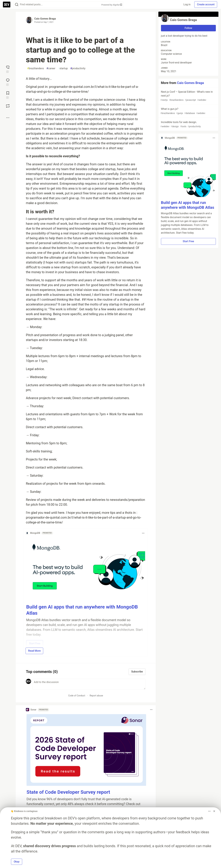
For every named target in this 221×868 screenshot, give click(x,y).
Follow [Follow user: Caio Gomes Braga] (188, 28)
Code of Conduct (77, 696)
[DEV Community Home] (7, 5)
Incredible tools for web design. (188, 124)
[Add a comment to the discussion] (89, 684)
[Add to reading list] (8, 95)
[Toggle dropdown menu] (143, 533)
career (51, 68)
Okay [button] (17, 862)
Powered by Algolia (112, 5)
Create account (206, 4)
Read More (34, 651)
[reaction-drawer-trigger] (8, 69)
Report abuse (96, 696)
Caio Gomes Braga (45, 19)
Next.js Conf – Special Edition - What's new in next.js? (188, 96)
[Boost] (8, 106)
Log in (187, 4)
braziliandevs (36, 68)
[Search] (17, 5)
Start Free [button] (188, 241)
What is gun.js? (188, 111)
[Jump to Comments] (8, 82)
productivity (78, 68)
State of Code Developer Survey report (68, 792)
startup (63, 68)
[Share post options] (8, 118)
